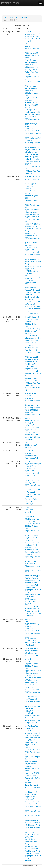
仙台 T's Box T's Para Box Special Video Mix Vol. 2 (33, 309)
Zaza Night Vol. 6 (31, 468)
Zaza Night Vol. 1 (31, 804)
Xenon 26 (28, 507)
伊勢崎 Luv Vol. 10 (31, 673)
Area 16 (27, 193)
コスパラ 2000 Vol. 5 (32, 524)
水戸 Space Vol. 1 (31, 393)
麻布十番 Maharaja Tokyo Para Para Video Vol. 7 (31, 764)
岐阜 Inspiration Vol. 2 (32, 435)
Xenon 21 (28, 32)
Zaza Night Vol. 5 (31, 675)
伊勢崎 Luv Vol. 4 (31, 743)
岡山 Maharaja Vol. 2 (32, 415)
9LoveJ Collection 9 (32, 317)
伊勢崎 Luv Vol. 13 (31, 53)
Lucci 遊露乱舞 (30, 839)
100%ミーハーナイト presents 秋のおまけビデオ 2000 (32, 835)
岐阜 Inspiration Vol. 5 (32, 405)
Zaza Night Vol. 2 (31, 247)
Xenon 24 (28, 512)
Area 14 (27, 418)
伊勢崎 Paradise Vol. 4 (33, 214)
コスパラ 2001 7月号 (32, 750)
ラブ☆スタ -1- (30, 504)
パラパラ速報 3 (30, 184)
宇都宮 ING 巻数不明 (32, 224)
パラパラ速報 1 (30, 510)
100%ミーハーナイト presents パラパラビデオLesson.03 (32, 278)
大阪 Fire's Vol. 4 (31, 545)
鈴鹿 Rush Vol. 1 (31, 233)
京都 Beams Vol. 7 (31, 359)
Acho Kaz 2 (29, 396)
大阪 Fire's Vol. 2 (31, 98)
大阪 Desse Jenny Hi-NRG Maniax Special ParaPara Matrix (32, 114)
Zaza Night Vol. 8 (31, 110)
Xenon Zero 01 (30, 186)
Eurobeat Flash (22, 18)
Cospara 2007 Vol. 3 (32, 664)
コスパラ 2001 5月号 (32, 329)
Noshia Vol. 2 (29, 860)
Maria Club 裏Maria (32, 157)
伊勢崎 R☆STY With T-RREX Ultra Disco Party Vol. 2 (32, 343)
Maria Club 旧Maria (32, 159)
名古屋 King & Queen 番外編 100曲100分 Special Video (32, 410)
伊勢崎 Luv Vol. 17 (31, 357)
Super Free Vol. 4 (31, 226)
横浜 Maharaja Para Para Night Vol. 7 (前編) (32, 219)
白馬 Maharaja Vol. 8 (32, 150)
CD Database (9, 18)
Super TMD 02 (30, 517)
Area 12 (27, 44)
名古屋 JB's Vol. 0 (31, 648)
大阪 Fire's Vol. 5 (31, 236)
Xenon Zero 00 (30, 191)
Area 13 (27, 514)
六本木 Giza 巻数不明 (32, 536)
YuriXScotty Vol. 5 (31, 314)
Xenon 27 (28, 189)
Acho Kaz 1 (29, 398)
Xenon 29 (28, 659)
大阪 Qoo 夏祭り (31, 794)
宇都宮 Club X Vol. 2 (32, 210)
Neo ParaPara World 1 (33, 678)
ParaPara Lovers (10, 3)
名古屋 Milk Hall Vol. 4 (33, 147)
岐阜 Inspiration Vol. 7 (32, 651)
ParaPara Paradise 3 (32, 177)
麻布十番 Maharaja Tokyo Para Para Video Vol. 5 (31, 62)
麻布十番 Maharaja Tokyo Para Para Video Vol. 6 (31, 88)
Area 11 (27, 46)
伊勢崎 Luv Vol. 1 (31, 212)
